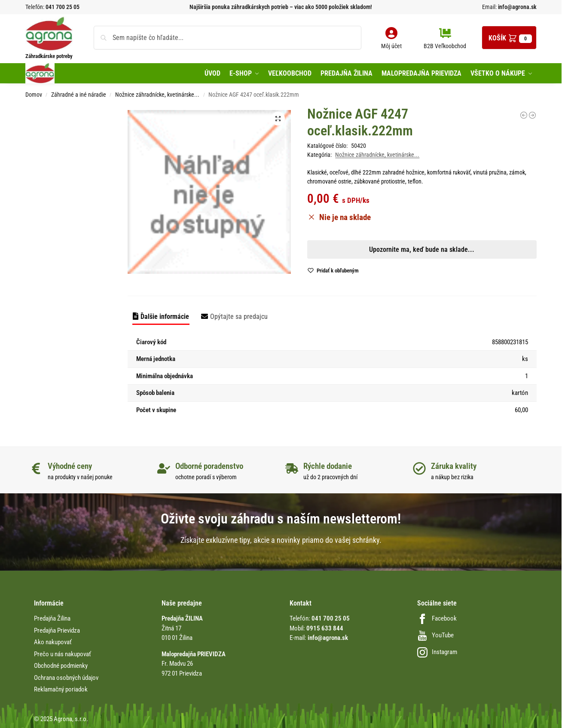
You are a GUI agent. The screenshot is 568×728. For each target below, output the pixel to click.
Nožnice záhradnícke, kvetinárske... (157, 95)
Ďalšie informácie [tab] (165, 317)
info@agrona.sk (517, 7)
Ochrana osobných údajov (66, 678)
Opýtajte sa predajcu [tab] (239, 317)
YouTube (435, 635)
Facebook (437, 618)
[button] (509, 38)
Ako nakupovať (53, 642)
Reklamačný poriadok (61, 689)
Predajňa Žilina (52, 618)
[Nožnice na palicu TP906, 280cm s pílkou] (532, 115)
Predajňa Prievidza (57, 630)
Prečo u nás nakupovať (63, 654)
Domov (34, 95)
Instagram (437, 652)
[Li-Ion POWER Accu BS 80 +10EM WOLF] (524, 115)
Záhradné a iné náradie (79, 95)
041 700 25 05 (63, 7)
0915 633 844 (325, 628)
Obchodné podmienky (61, 666)
